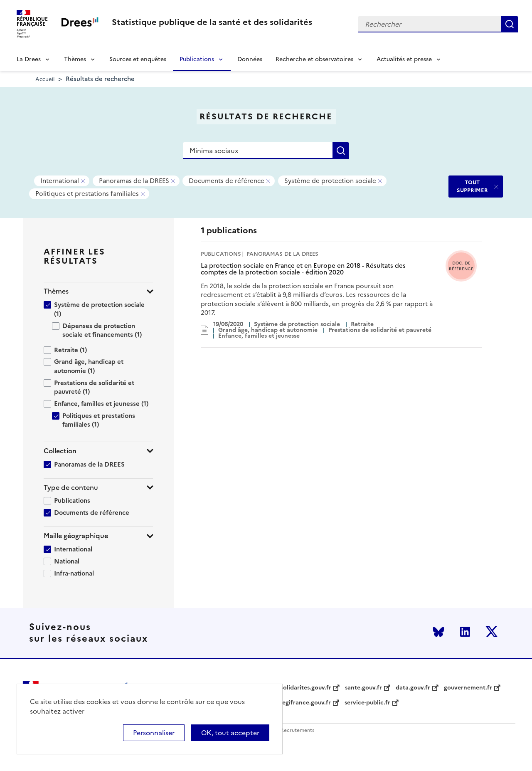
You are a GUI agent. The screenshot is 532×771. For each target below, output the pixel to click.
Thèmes (75, 59)
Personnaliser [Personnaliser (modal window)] (154, 733)
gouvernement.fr (468, 688)
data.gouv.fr (413, 688)
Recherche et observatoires (314, 59)
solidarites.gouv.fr (306, 688)
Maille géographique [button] (76, 536)
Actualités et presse (404, 59)
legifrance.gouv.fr (306, 703)
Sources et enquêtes (138, 59)
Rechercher (510, 24)
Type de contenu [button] (71, 488)
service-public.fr (367, 703)
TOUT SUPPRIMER (472, 186)
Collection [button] (60, 451)
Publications (197, 59)
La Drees (29, 59)
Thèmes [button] (56, 291)
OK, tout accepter (230, 733)
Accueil (45, 79)
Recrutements (297, 730)
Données (250, 59)
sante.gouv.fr (363, 688)
